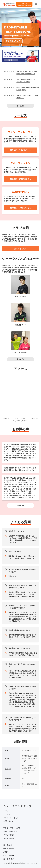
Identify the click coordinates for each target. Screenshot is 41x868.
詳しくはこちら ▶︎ (13, 41)
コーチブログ (9, 859)
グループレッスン (10, 831)
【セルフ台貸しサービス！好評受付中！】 (27, 97)
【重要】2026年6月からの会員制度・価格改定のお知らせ (27, 73)
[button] (36, 4)
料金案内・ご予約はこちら (21, 150)
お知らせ (7, 852)
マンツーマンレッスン (12, 828)
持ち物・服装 (9, 848)
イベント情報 (9, 855)
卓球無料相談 (9, 838)
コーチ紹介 (8, 845)
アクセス (7, 814)
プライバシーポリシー (12, 818)
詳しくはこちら (21, 249)
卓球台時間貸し (9, 835)
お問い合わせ (9, 821)
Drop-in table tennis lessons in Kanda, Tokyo (28, 89)
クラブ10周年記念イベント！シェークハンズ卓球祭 (27, 81)
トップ (6, 811)
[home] (9, 4)
